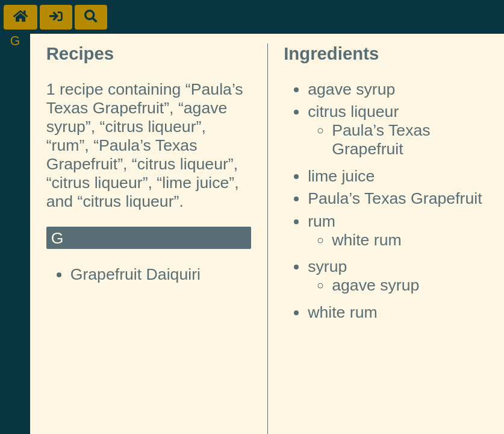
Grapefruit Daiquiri (135, 274)
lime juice (341, 176)
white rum (367, 240)
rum (322, 221)
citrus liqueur (353, 112)
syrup (327, 266)
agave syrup (351, 89)
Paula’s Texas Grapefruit (381, 140)
